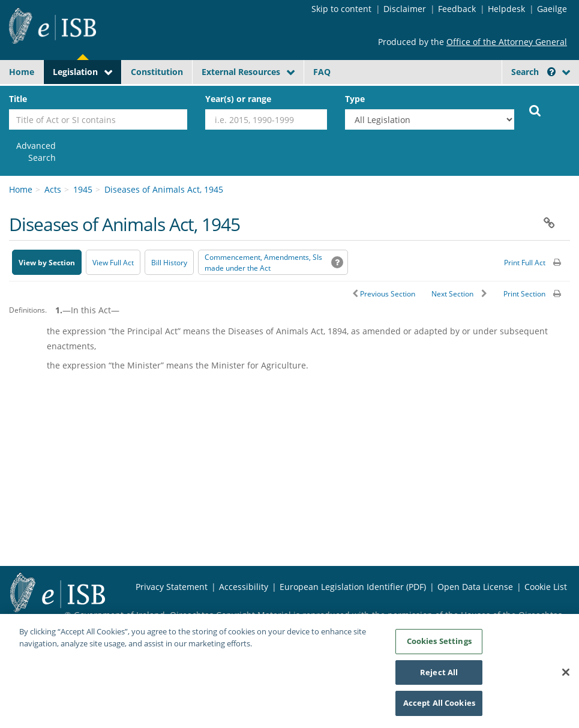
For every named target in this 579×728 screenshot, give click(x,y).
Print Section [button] (524, 294)
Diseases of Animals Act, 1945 (164, 189)
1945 (83, 189)
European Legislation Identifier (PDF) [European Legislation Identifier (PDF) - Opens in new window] (353, 587)
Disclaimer (405, 9)
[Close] (566, 677)
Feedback (457, 9)
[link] (32, 152)
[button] (551, 72)
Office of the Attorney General (507, 42)
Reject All (439, 677)
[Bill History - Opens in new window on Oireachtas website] (169, 262)
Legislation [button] (75, 72)
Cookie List (546, 587)
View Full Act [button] (113, 263)
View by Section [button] (47, 263)
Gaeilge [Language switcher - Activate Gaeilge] (552, 9)
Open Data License (475, 587)
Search (533, 72)
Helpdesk (506, 9)
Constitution (157, 72)
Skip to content (341, 9)
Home (22, 72)
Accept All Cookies (439, 708)
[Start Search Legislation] (535, 110)
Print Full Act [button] (525, 263)
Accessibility (244, 587)
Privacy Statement (172, 587)
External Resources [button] (241, 72)
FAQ (322, 72)
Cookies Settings (439, 646)
